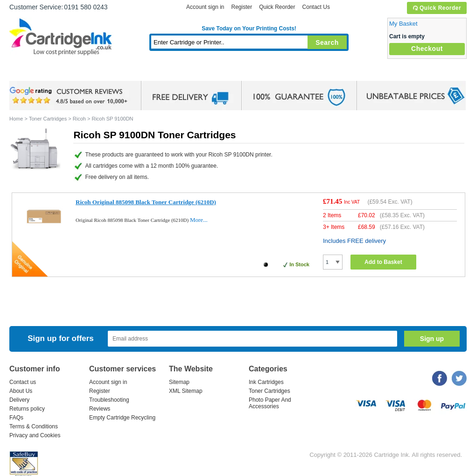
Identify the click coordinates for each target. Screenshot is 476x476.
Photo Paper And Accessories (270, 403)
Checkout (427, 49)
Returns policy (27, 409)
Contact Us (316, 7)
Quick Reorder (437, 8)
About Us (21, 391)
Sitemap (179, 382)
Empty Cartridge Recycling (122, 418)
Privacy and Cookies (35, 435)
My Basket (403, 24)
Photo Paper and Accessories (251, 72)
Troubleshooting (109, 400)
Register (241, 7)
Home (28, 72)
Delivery (19, 400)
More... (199, 220)
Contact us (23, 382)
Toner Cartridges (152, 72)
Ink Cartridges (80, 72)
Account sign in (205, 7)
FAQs (16, 418)
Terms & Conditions (34, 426)
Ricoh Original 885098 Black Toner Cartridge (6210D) (146, 202)
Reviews (100, 409)
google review (70, 96)
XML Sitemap (186, 391)
